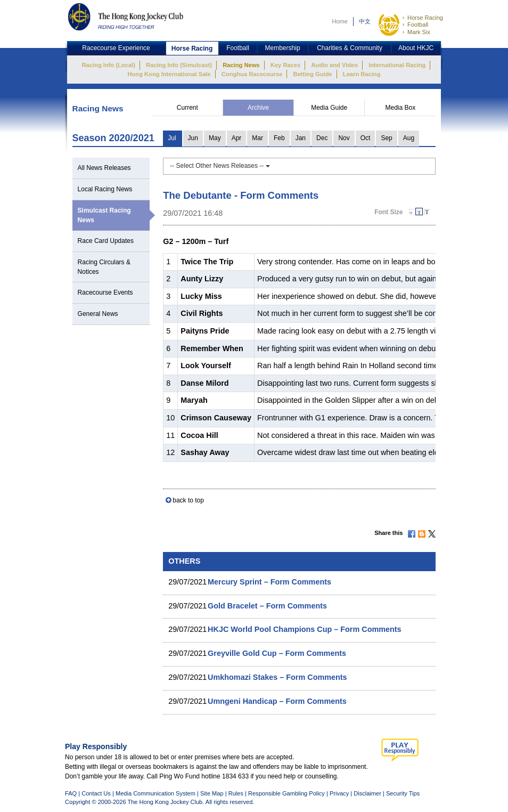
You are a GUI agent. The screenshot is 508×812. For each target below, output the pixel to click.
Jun (193, 138)
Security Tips (403, 793)
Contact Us (96, 793)
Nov (344, 138)
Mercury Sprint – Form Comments (269, 582)
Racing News (241, 65)
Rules (237, 793)
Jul (172, 138)
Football (418, 25)
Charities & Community (350, 48)
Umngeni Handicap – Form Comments (277, 701)
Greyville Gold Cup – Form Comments (277, 653)
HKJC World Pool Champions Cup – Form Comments (305, 629)
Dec (322, 138)
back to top (188, 500)
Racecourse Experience (116, 48)
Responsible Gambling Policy (286, 793)
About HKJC (416, 48)
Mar (257, 138)
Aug (409, 138)
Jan (301, 138)
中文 (365, 21)
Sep (386, 138)
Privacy (339, 793)
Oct (366, 138)
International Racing (397, 65)
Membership (283, 48)
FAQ (71, 793)
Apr (237, 138)
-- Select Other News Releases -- (220, 166)
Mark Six (419, 32)
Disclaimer (367, 793)
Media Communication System (155, 793)
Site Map (212, 793)
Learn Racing (362, 74)
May (215, 138)
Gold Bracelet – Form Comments (267, 606)
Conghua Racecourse (252, 74)
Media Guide (329, 108)
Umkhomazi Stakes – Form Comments (277, 677)
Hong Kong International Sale (169, 74)
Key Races (285, 65)
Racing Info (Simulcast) (179, 65)
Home (340, 21)
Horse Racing (425, 18)
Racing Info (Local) (109, 65)
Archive (258, 108)
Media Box (400, 108)
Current (187, 108)
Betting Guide (313, 74)
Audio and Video (334, 65)
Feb (279, 138)
